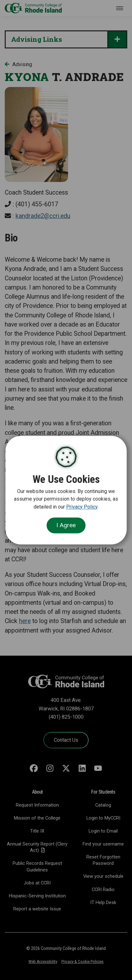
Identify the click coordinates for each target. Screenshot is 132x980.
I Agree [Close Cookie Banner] (66, 525)
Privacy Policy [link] (82, 507)
